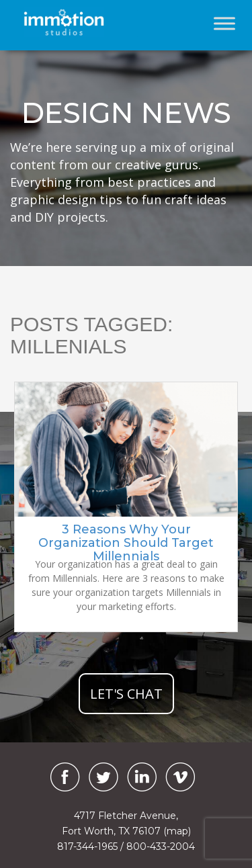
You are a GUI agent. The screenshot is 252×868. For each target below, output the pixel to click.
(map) (177, 831)
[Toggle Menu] (224, 23)
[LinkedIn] (142, 777)
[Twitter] (103, 777)
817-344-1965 (87, 847)
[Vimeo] (180, 777)
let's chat (126, 694)
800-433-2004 (161, 847)
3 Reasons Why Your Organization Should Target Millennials (126, 543)
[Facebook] (62, 777)
